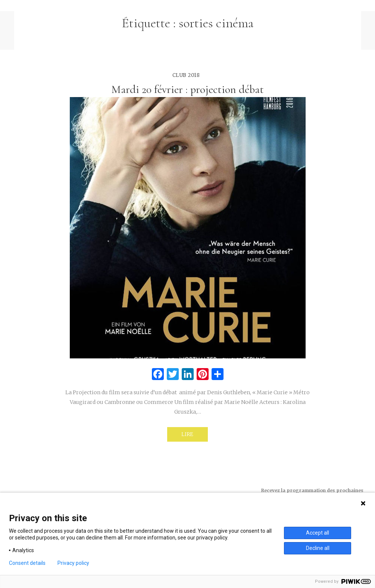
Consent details (27, 563)
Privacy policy (73, 563)
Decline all (318, 548)
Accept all (318, 533)
